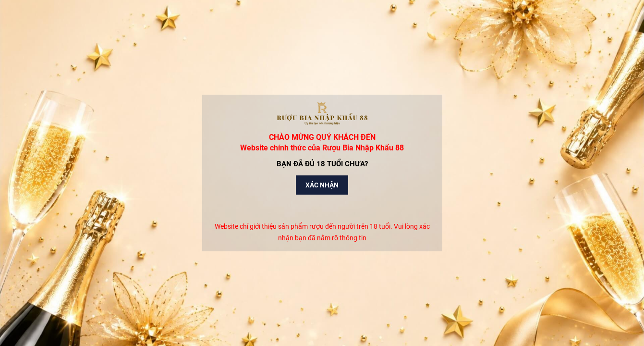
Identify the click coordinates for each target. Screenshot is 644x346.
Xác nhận (322, 185)
